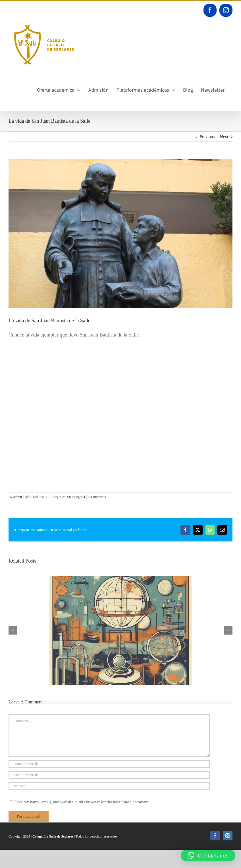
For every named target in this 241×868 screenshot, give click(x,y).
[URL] (109, 786)
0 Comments (97, 497)
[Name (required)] (109, 764)
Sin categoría (76, 497)
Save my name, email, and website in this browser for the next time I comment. (82, 802)
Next (224, 137)
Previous (207, 137)
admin (18, 497)
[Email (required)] (109, 775)
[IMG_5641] (120, 234)
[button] (208, 855)
